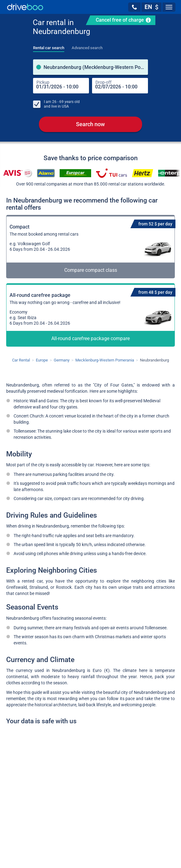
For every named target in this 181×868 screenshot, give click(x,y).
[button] (134, 7)
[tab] (49, 46)
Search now (90, 124)
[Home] (25, 7)
